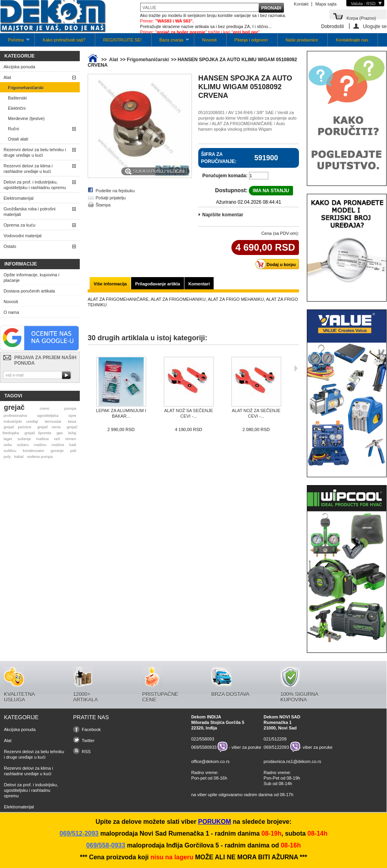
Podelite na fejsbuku (115, 191)
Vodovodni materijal (23, 236)
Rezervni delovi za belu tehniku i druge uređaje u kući (35, 152)
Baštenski (17, 98)
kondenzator (34, 451)
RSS (86, 752)
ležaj (72, 433)
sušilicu (10, 451)
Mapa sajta (326, 4)
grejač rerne (49, 427)
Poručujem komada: (225, 176)
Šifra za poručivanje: (219, 158)
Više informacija (110, 284)
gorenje (57, 451)
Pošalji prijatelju (111, 198)
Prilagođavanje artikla (158, 284)
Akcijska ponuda (19, 67)
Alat (7, 77)
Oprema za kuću (20, 225)
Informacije (21, 264)
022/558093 (203, 739)
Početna (15, 42)
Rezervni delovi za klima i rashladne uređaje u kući (28, 169)
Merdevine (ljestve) (26, 118)
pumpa (70, 408)
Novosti (209, 40)
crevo (45, 408)
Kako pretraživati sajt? (64, 40)
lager (8, 439)
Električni (17, 108)
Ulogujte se (375, 26)
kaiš (73, 445)
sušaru (23, 445)
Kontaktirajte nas (352, 40)
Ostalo (10, 246)
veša (8, 445)
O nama (11, 312)
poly (7, 456)
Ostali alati (18, 139)
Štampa (103, 205)
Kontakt (301, 4)
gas (60, 433)
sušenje (24, 439)
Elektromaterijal (19, 198)
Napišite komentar (223, 215)
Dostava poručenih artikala (29, 291)
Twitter (88, 741)
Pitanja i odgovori (251, 40)
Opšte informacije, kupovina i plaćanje (31, 277)
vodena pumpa (40, 456)
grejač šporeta (38, 433)
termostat (53, 421)
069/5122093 (276, 747)
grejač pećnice (17, 427)
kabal (19, 456)
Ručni (13, 129)
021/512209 (275, 739)
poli (73, 451)
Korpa (361, 18)
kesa (72, 421)
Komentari (199, 284)
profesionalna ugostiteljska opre (40, 415)
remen (71, 439)
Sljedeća (296, 368)
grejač (14, 407)
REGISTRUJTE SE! (122, 40)
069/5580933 (204, 747)
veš (57, 439)
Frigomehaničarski (26, 88)
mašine (58, 445)
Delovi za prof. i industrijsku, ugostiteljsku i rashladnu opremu (35, 185)
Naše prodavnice (302, 40)
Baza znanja (170, 42)
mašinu (40, 445)
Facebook (91, 729)
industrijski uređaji (21, 421)
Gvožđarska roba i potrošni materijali (29, 212)
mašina (42, 439)
